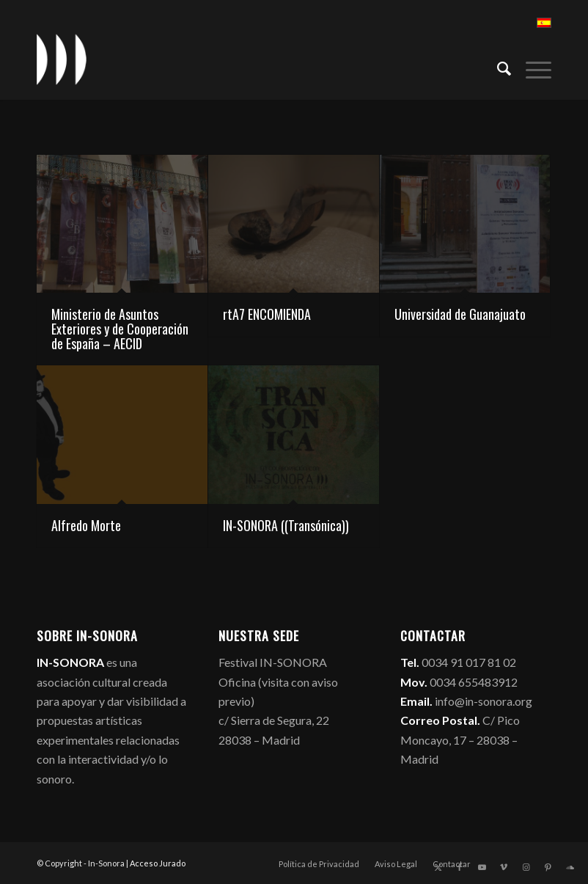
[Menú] (531, 67)
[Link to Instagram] (526, 867)
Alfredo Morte (86, 525)
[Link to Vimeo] (504, 867)
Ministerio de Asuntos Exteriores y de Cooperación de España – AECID (120, 329)
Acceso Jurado (158, 863)
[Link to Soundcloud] (570, 867)
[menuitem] (497, 67)
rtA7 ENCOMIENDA (267, 314)
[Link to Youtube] (482, 867)
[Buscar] (497, 67)
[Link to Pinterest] (548, 867)
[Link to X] (438, 867)
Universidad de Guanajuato (460, 314)
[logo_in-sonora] (62, 59)
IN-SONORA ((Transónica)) (286, 525)
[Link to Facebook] (460, 867)
